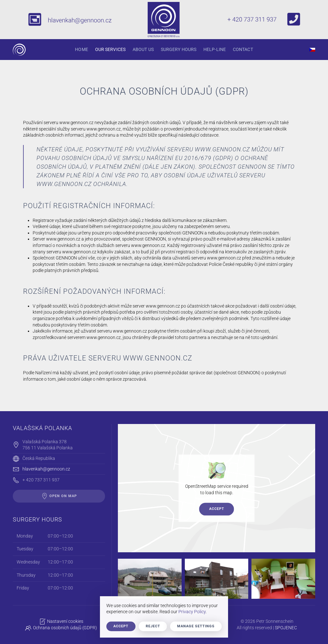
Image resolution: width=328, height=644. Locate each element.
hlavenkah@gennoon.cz (46, 469)
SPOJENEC (285, 628)
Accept (217, 509)
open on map (59, 496)
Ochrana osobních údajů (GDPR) (60, 628)
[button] (150, 579)
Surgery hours (179, 49)
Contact (243, 49)
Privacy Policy (192, 612)
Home (81, 49)
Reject (153, 626)
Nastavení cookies (61, 622)
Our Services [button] (110, 49)
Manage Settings (196, 626)
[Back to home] (19, 50)
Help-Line (215, 49)
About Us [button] (143, 49)
